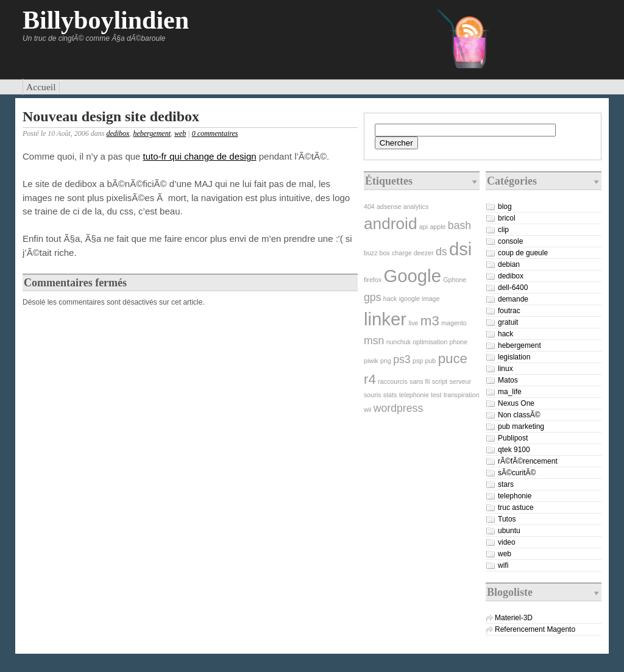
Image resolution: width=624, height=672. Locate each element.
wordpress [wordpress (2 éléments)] (398, 408)
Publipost (513, 438)
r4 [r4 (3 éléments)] (370, 379)
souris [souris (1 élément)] (372, 395)
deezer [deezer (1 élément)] (424, 253)
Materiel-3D (514, 618)
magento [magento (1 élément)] (454, 323)
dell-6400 (513, 288)
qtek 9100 (514, 450)
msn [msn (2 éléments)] (374, 341)
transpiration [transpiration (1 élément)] (462, 395)
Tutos (507, 519)
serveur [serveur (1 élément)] (460, 381)
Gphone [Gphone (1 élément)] (455, 280)
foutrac (509, 311)
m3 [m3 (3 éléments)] (430, 321)
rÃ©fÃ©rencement (528, 461)
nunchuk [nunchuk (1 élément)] (399, 342)
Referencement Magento (535, 629)
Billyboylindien (106, 20)
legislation (514, 357)
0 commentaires (215, 133)
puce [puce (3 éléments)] (453, 359)
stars (506, 484)
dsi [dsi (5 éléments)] (461, 249)
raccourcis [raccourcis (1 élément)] (393, 381)
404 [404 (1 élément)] (369, 207)
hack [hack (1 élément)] (390, 299)
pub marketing (521, 426)
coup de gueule (523, 253)
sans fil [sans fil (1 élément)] (420, 381)
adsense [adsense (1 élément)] (389, 207)
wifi (503, 565)
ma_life (510, 392)
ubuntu (509, 531)
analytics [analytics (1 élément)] (416, 207)
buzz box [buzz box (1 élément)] (377, 253)
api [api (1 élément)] (424, 227)
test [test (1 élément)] (436, 395)
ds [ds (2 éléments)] (441, 252)
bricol (507, 218)
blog (505, 207)
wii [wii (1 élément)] (367, 409)
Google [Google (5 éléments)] (412, 276)
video (507, 542)
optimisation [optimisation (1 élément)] (430, 342)
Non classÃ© (519, 415)
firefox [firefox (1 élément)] (373, 280)
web (180, 133)
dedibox (118, 133)
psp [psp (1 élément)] (418, 361)
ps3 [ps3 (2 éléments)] (402, 359)
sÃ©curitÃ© (517, 473)
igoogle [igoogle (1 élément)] (409, 299)
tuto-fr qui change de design (200, 156)
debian (509, 264)
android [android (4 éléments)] (390, 224)
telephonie (515, 496)
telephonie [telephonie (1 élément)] (414, 395)
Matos (508, 380)
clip (503, 230)
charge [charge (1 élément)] (402, 253)
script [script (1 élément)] (440, 381)
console (510, 241)
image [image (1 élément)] (431, 299)
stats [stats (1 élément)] (390, 395)
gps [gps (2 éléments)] (372, 297)
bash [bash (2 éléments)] (459, 225)
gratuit (508, 322)
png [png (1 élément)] (386, 361)
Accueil (41, 87)
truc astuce (516, 508)
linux (505, 369)
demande (513, 299)
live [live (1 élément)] (413, 323)
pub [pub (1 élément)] (431, 361)
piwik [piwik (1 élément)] (371, 361)
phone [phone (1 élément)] (459, 342)
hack (505, 334)
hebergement (152, 133)
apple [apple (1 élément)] (438, 227)
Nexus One (516, 403)
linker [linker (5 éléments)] (385, 319)
